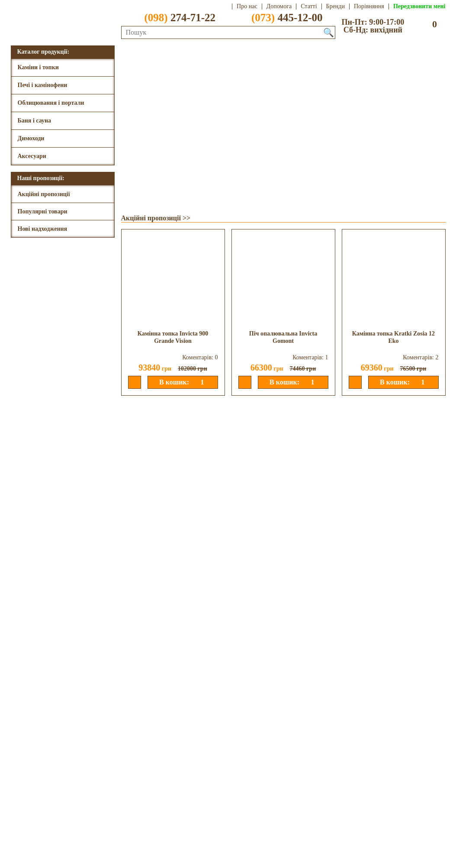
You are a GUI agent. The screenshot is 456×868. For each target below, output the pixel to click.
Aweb (219, 862)
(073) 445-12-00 (41, 841)
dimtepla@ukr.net (153, 833)
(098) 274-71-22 (41, 833)
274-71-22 (174, 17)
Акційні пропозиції (44, 194)
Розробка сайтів (300, 862)
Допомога (279, 6)
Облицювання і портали (51, 103)
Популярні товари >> (154, 406)
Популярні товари (43, 211)
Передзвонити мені (419, 6)
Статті (309, 6)
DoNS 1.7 (258, 862)
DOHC (194, 862)
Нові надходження (43, 229)
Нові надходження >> (154, 594)
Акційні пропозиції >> (156, 218)
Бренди (336, 6)
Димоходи (31, 138)
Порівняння (369, 6)
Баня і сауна (35, 121)
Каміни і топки (38, 67)
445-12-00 (282, 17)
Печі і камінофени (43, 85)
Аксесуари (32, 156)
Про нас (247, 6)
